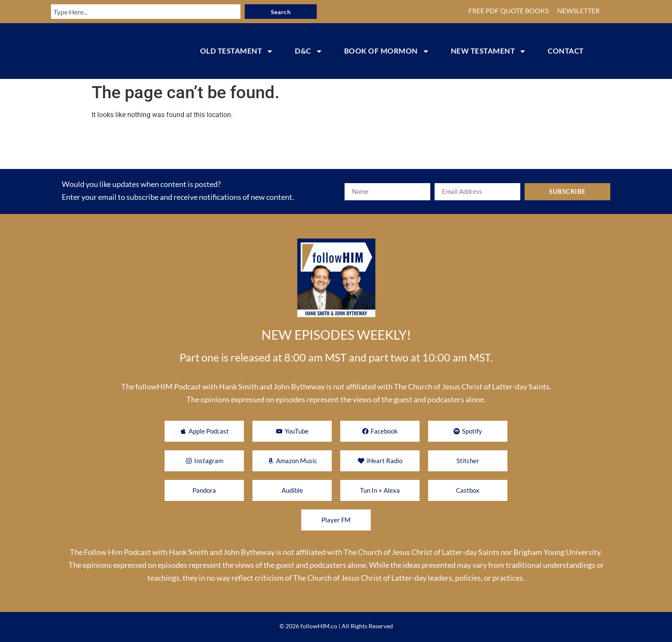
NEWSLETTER (578, 11)
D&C (309, 51)
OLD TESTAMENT (237, 51)
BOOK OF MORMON (387, 51)
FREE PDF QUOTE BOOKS (508, 11)
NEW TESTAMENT (489, 51)
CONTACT (566, 51)
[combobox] (145, 12)
